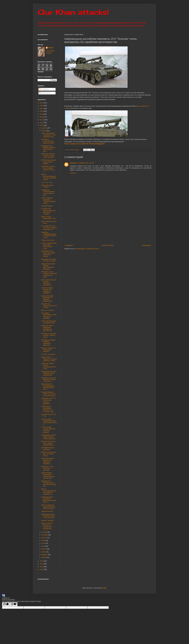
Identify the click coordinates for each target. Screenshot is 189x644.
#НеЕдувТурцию (47, 206)
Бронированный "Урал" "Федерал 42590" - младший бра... (49, 373)
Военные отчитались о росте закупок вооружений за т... (49, 443)
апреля (44, 549)
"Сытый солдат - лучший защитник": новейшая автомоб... (49, 430)
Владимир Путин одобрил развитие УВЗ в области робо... (48, 148)
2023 (42, 103)
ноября (44, 131)
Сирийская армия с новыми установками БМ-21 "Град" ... (49, 366)
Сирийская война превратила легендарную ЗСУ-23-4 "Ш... (47, 328)
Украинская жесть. (47, 511)
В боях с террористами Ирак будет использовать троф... (49, 246)
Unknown (73, 163)
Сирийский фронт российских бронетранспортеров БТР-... (49, 500)
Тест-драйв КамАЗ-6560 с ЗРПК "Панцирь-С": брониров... (49, 316)
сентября (45, 535)
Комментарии (44, 93)
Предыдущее (146, 245)
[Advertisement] (123, 226)
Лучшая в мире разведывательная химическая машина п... (49, 422)
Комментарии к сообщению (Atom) (87, 249)
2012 (42, 567)
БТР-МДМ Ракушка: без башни (48, 449)
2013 (42, 564)
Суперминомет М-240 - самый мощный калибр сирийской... (49, 437)
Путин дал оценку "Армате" (47, 186)
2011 (42, 570)
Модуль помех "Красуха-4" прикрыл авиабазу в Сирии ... (49, 359)
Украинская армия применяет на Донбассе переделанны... (47, 299)
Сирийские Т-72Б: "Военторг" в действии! (47, 468)
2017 (42, 120)
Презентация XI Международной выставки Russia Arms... (48, 387)
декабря (45, 128)
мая (43, 546)
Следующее (69, 245)
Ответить (73, 173)
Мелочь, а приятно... (48, 310)
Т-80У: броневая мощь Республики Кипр (49, 322)
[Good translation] (6, 604)
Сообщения (44, 89)
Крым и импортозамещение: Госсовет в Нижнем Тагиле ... (49, 177)
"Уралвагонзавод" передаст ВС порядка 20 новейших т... (47, 290)
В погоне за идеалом (48, 354)
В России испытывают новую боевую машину (49, 162)
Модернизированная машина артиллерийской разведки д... (48, 266)
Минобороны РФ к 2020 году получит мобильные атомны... (48, 254)
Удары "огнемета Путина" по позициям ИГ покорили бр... (47, 526)
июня (44, 543)
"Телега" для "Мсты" (48, 240)
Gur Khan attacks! (73, 12)
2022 (42, 106)
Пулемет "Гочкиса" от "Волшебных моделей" (48, 350)
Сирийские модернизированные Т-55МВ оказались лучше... (49, 235)
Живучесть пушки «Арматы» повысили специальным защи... (49, 274)
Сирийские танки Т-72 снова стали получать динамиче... (49, 401)
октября (44, 532)
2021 (42, 109)
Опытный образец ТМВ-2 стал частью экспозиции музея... (49, 394)
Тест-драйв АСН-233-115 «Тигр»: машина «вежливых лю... (49, 228)
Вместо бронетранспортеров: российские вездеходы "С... (49, 492)
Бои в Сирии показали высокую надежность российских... (49, 282)
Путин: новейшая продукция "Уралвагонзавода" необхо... (48, 200)
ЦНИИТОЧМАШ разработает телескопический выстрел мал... (48, 476)
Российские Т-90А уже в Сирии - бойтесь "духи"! (49, 335)
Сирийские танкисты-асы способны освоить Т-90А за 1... (48, 169)
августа (44, 538)
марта (44, 552)
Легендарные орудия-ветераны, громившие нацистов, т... (49, 343)
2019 (42, 114)
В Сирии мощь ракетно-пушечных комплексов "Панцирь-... (48, 211)
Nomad (51, 48)
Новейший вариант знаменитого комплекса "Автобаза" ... (48, 461)
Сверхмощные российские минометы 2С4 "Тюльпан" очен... (48, 409)
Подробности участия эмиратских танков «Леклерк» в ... (49, 380)
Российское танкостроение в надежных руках (48, 141)
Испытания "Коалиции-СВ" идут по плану (49, 260)
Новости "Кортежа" (48, 520)
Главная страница (107, 245)
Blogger (104, 588)
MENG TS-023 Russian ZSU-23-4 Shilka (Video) (49, 454)
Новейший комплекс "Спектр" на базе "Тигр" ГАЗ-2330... (48, 156)
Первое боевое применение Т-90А (48, 218)
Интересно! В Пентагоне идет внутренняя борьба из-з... (49, 484)
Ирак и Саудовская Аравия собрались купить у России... (48, 507)
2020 (42, 111)
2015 (42, 125)
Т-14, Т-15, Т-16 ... (47, 183)
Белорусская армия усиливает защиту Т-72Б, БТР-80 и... (48, 516)
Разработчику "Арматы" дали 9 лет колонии (49, 306)
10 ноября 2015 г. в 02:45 (85, 163)
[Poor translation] (14, 604)
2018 (42, 117)
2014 (42, 561)
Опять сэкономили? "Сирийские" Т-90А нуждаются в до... (48, 135)
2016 (42, 123)
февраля (45, 555)
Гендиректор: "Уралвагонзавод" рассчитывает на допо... (48, 193)
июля (44, 541)
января (44, 557)
